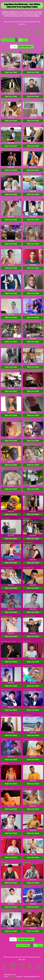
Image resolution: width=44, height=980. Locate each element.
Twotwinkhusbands (9, 52)
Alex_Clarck (28, 100)
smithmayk (27, 887)
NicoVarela (27, 911)
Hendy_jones (6, 837)
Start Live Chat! (11, 72)
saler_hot (5, 100)
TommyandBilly (29, 126)
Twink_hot (27, 642)
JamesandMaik (7, 150)
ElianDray (27, 518)
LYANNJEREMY (7, 568)
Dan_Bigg (27, 52)
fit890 (3, 469)
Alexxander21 (28, 150)
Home (14, 47)
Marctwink (5, 297)
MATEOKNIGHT (7, 690)
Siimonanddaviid (8, 321)
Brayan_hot (5, 248)
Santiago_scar (7, 616)
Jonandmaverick (29, 445)
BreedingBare (6, 445)
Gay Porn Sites (29, 31)
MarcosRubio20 (29, 813)
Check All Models (8, 40)
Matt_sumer (6, 813)
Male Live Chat (22, 31)
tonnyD (26, 199)
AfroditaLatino (29, 764)
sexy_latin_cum (7, 789)
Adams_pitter (28, 469)
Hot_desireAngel (29, 592)
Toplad (26, 395)
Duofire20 (27, 863)
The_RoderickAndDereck (33, 371)
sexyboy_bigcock (8, 542)
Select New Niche (26, 47)
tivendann (5, 174)
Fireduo (4, 863)
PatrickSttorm (6, 126)
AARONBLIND (28, 568)
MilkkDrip (5, 764)
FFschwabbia (6, 494)
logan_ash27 (28, 789)
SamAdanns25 (7, 911)
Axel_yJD (5, 666)
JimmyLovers (6, 273)
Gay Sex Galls (4, 31)
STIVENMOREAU (30, 690)
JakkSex (4, 739)
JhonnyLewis (6, 347)
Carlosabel (5, 371)
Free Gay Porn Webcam (13, 31)
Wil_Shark (5, 887)
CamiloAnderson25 (8, 642)
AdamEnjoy (27, 420)
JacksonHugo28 (29, 321)
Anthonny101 (6, 199)
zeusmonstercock (30, 347)
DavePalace (27, 715)
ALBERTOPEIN (29, 248)
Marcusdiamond (29, 174)
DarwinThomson (29, 739)
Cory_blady (5, 518)
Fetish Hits (12, 977)
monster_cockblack (31, 837)
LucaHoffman (28, 494)
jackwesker (5, 76)
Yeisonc (4, 592)
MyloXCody (5, 395)
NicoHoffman (28, 542)
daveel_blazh (28, 76)
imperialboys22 (29, 297)
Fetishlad (5, 420)
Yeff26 (25, 224)
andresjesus (28, 666)
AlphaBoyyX (6, 224)
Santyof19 (27, 273)
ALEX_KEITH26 (29, 616)
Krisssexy (5, 715)
